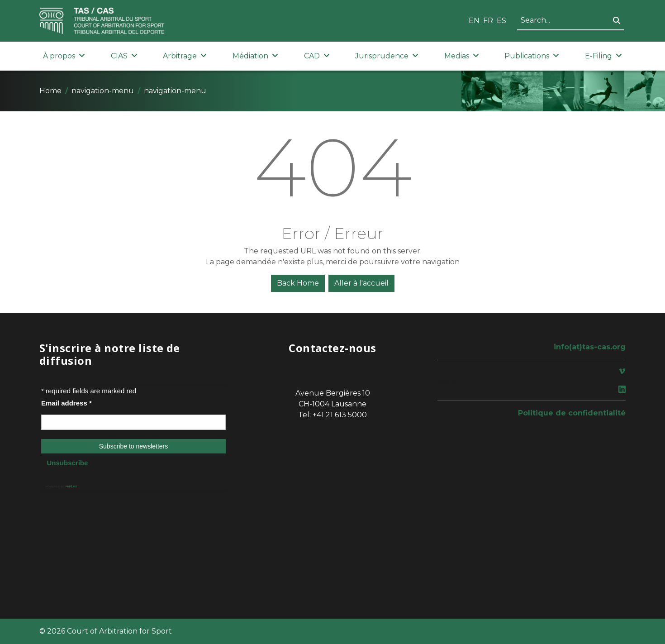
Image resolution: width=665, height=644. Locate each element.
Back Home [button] (298, 283)
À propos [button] (64, 56)
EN (474, 21)
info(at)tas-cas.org (590, 347)
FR (488, 21)
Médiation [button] (255, 56)
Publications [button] (532, 56)
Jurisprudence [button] (387, 56)
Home (50, 91)
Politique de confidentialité (572, 413)
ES (501, 21)
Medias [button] (462, 56)
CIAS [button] (124, 56)
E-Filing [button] (603, 56)
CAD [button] (317, 56)
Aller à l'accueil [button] (361, 283)
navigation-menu (103, 91)
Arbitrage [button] (185, 56)
